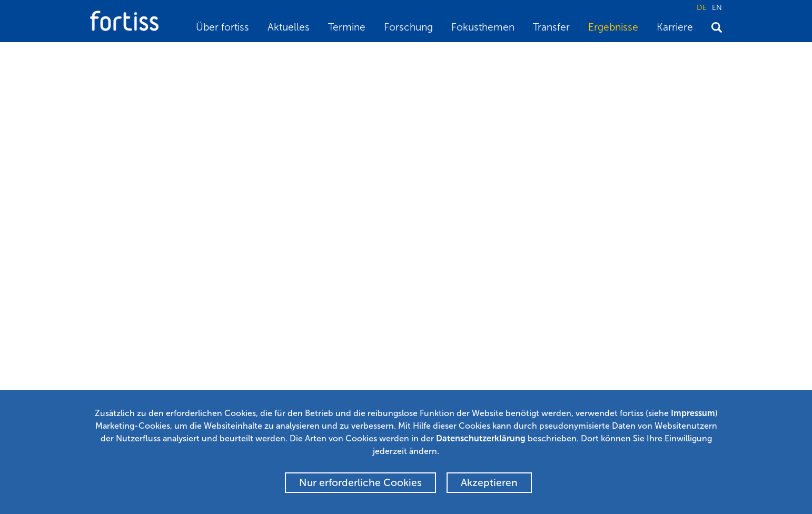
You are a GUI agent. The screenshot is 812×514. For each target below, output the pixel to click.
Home (100, 56)
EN (717, 7)
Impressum (693, 413)
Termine (347, 27)
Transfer (551, 27)
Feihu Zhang (115, 194)
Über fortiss (222, 27)
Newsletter (325, 368)
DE (702, 7)
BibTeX (117, 273)
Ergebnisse (613, 27)
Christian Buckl (286, 194)
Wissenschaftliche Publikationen (226, 56)
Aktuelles (289, 27)
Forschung (408, 27)
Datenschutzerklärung (481, 438)
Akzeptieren (489, 483)
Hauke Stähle (172, 194)
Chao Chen (227, 194)
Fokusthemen (483, 27)
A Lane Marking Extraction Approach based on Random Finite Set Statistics (410, 56)
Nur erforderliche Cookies (360, 483)
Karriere (675, 27)
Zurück (178, 273)
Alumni (318, 383)
